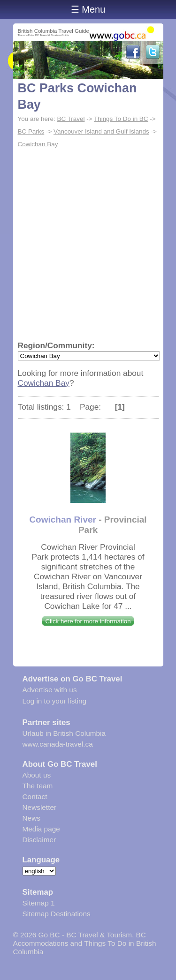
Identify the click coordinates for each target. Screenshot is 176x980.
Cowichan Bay (38, 144)
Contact (35, 797)
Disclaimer (39, 840)
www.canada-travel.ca (58, 744)
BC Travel (71, 119)
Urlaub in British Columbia (64, 733)
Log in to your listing (55, 701)
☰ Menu (88, 9)
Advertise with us (50, 690)
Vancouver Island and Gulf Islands (101, 131)
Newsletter (40, 807)
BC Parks (31, 131)
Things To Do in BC (121, 119)
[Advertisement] (88, 243)
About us (37, 775)
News (31, 818)
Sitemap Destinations (57, 914)
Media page (41, 829)
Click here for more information (88, 621)
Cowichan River (63, 520)
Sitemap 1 (39, 903)
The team (38, 786)
